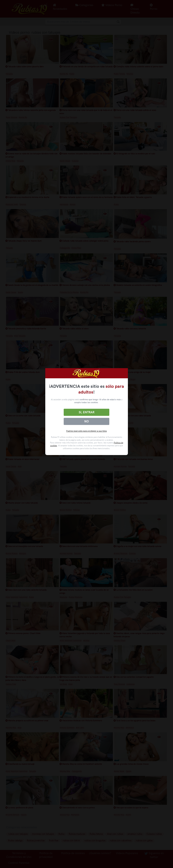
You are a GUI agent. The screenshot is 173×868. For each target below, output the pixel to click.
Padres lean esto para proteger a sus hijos (86, 431)
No (86, 421)
